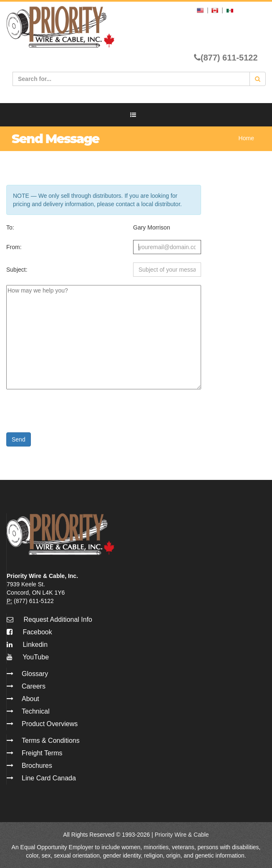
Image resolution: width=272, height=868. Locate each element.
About (30, 699)
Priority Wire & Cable (182, 835)
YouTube (28, 657)
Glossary (35, 674)
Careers (34, 686)
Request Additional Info (58, 619)
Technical (36, 711)
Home (246, 138)
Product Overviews (50, 724)
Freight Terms (42, 753)
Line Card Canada (49, 778)
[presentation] (70, 408)
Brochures (37, 766)
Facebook (29, 632)
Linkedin (27, 645)
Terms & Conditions (51, 741)
